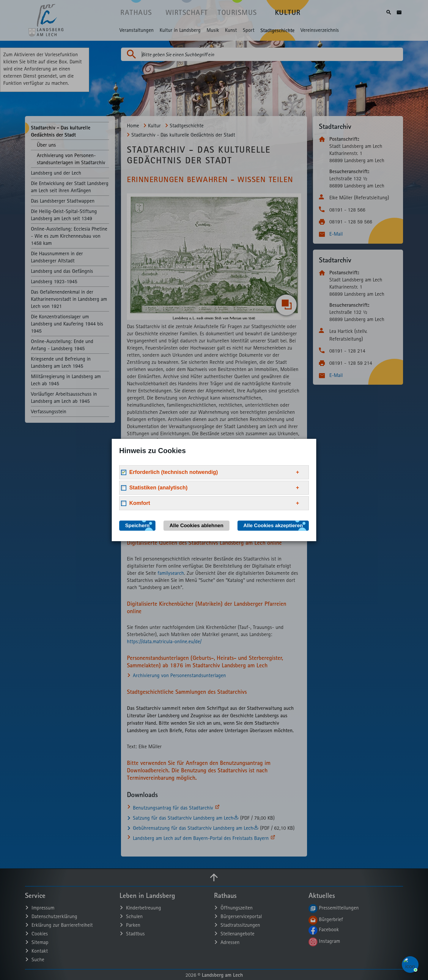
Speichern (137, 526)
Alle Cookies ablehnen (196, 526)
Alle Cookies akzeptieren (273, 526)
